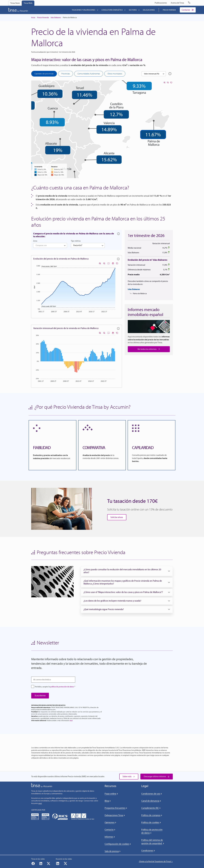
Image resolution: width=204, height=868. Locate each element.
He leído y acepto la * (55, 687)
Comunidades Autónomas (89, 74)
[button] (127, 571)
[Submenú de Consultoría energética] (125, 10)
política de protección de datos (62, 687)
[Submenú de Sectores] (139, 10)
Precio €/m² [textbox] (78, 245)
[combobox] (154, 74)
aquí (71, 720)
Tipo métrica (76, 241)
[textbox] (50, 245)
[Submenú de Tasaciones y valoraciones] (98, 10)
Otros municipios (115, 74)
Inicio (33, 18)
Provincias (66, 74)
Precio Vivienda (43, 18)
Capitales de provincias (44, 74)
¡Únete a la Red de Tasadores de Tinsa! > (156, 861)
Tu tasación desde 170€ (132, 501)
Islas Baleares (56, 18)
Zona (35, 241)
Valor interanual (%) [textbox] (152, 74)
